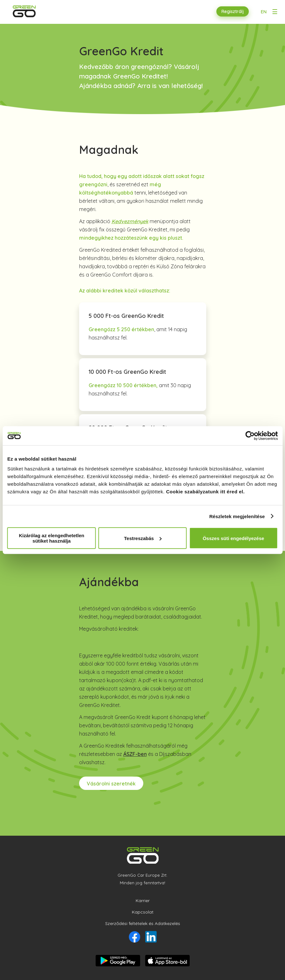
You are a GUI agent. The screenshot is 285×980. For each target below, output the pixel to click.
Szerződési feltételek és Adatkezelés (143, 923)
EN (264, 12)
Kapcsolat (143, 912)
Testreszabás (143, 538)
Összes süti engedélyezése (233, 538)
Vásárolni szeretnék (111, 784)
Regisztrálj (233, 11)
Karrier (143, 901)
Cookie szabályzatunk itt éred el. (205, 492)
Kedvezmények (130, 221)
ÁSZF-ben (135, 754)
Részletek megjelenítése (237, 516)
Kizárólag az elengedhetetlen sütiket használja (51, 538)
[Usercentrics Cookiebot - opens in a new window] (250, 435)
